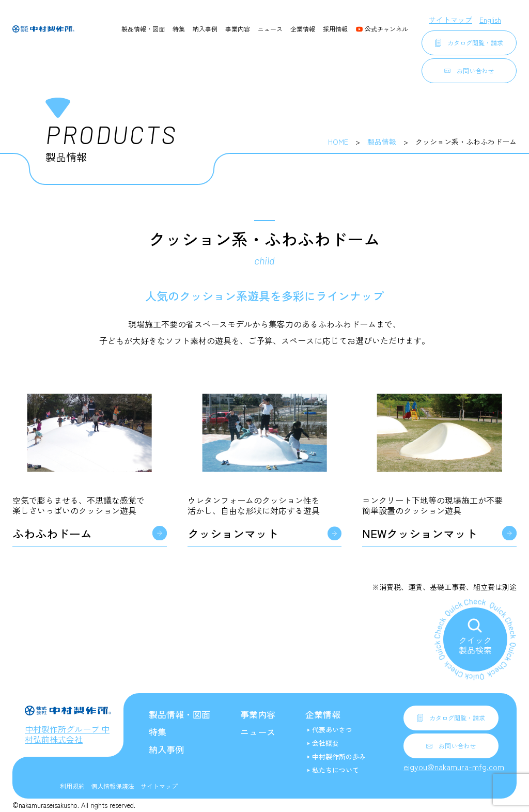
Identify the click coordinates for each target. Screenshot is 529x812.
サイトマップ (450, 20)
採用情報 (335, 29)
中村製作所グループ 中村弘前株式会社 (67, 734)
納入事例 (205, 29)
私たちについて (336, 770)
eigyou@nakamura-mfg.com (454, 767)
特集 (179, 29)
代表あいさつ (332, 730)
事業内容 (238, 29)
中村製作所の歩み (339, 756)
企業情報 (303, 29)
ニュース (270, 29)
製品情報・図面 (143, 29)
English (490, 20)
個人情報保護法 (113, 786)
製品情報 (382, 142)
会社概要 (325, 743)
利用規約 (72, 786)
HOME (338, 142)
